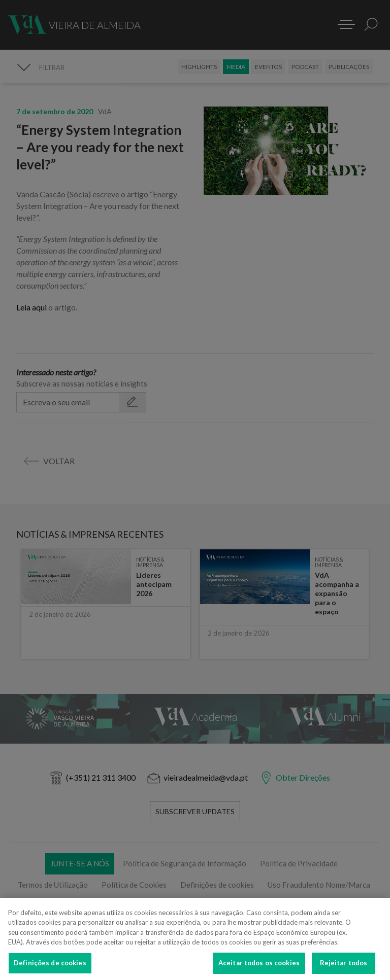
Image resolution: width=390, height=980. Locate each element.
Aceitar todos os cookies (259, 969)
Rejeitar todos (344, 969)
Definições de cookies (50, 969)
